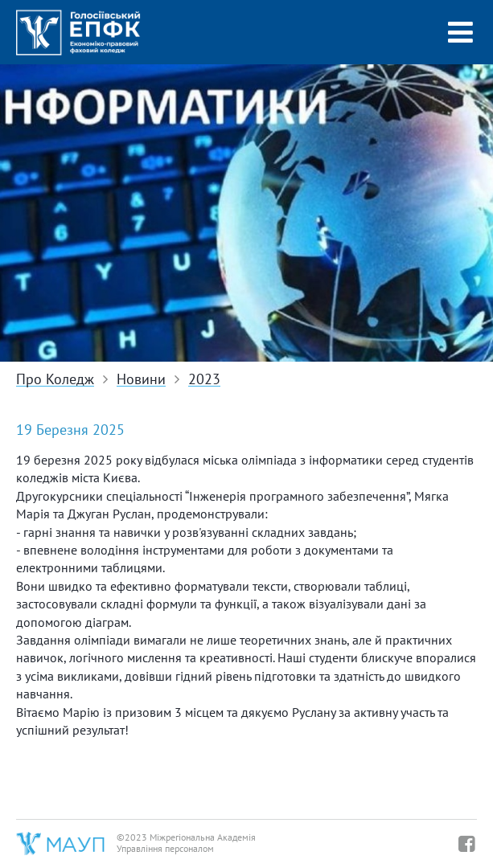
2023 (204, 380)
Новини (141, 380)
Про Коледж (55, 380)
